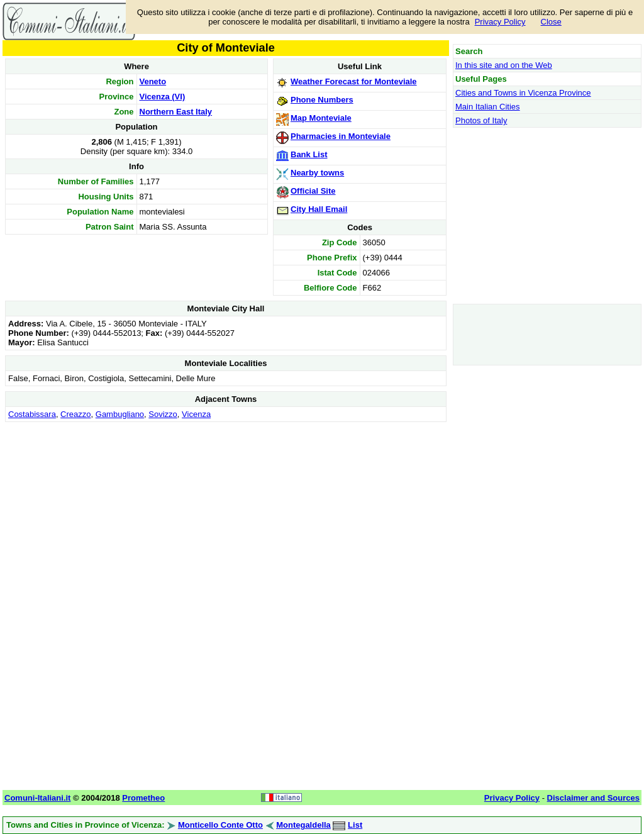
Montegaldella (303, 825)
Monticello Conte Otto (220, 825)
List (355, 825)
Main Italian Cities (488, 107)
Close (551, 22)
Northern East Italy (176, 112)
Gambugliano (120, 414)
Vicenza (196, 414)
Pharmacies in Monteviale (341, 136)
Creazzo (75, 414)
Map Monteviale (321, 118)
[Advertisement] (226, 513)
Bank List (309, 154)
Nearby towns (317, 173)
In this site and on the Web (504, 65)
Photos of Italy (481, 120)
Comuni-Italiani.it (37, 798)
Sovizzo (163, 414)
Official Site (313, 191)
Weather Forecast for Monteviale (354, 81)
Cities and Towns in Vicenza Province (523, 93)
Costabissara (32, 414)
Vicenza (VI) (163, 97)
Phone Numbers (322, 100)
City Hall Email (319, 209)
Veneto (153, 81)
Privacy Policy (500, 22)
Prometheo (143, 798)
